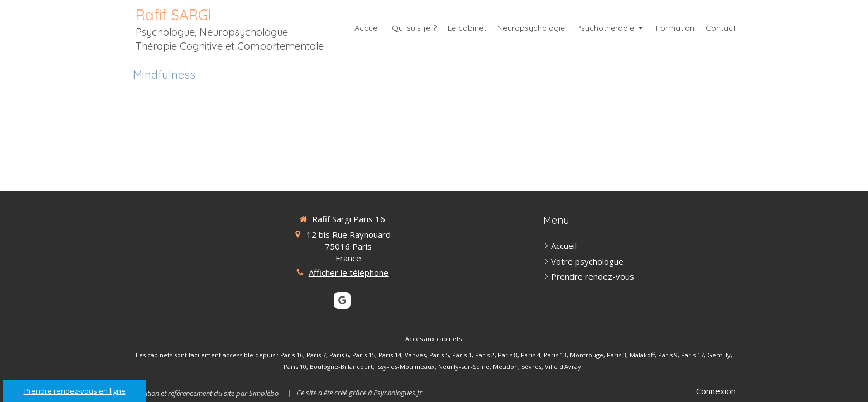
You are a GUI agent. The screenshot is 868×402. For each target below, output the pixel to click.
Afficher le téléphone (349, 272)
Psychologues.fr (398, 393)
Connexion (716, 391)
